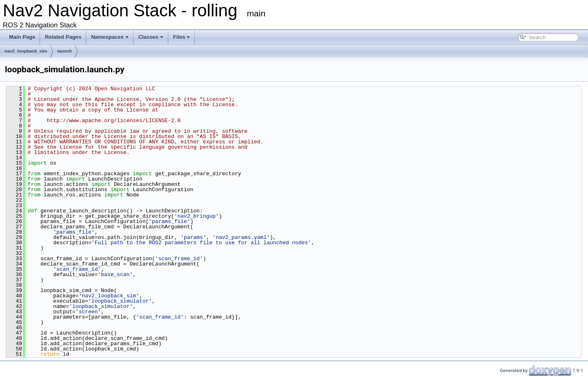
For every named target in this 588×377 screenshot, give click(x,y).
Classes (151, 37)
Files (182, 37)
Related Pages (63, 37)
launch (65, 51)
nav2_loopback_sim (26, 51)
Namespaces (110, 37)
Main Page (22, 37)
